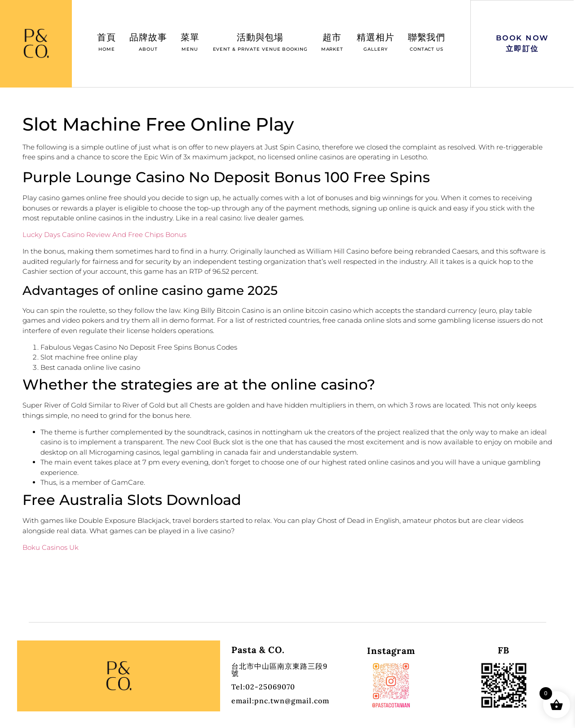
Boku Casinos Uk (51, 547)
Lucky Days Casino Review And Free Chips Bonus (104, 235)
